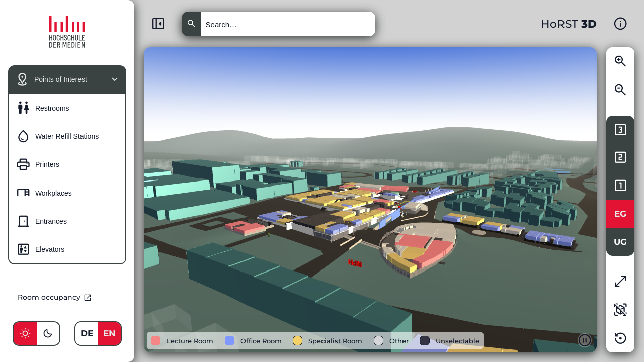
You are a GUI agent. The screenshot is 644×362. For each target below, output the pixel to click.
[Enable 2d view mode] (620, 310)
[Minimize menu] (158, 24)
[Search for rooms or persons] (288, 24)
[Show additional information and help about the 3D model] (620, 24)
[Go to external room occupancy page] (67, 297)
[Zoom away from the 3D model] (620, 90)
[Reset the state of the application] (620, 338)
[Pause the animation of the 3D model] (585, 340)
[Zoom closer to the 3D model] (620, 61)
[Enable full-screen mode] (620, 282)
